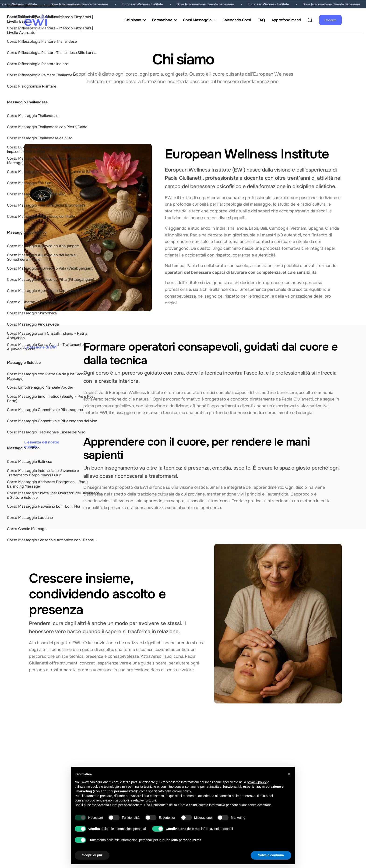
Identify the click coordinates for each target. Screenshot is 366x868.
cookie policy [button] (182, 791)
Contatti (330, 20)
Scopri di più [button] (92, 855)
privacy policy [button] (257, 782)
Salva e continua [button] (271, 855)
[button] (289, 774)
